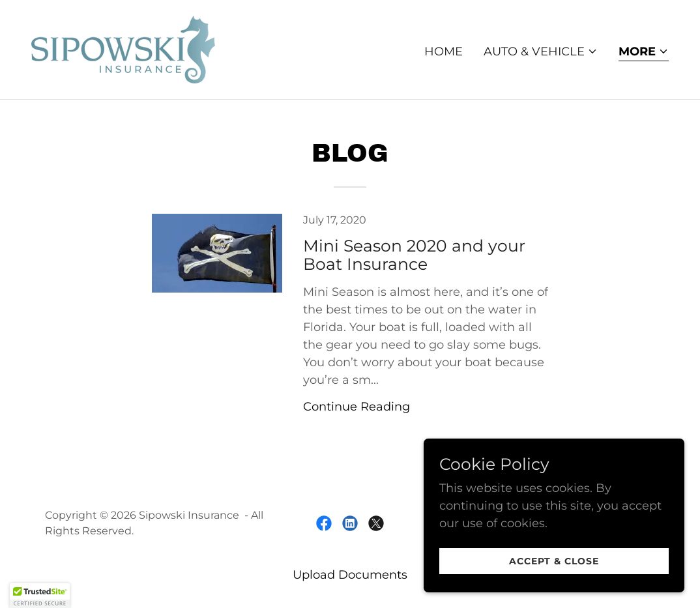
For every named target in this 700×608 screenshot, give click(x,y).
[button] (541, 51)
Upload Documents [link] (350, 575)
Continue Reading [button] (357, 407)
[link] (123, 49)
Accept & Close (554, 561)
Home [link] (444, 51)
